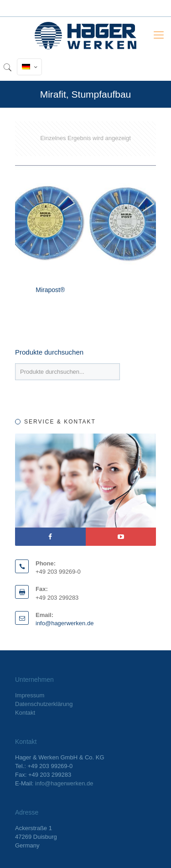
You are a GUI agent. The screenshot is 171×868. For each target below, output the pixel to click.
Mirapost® (50, 290)
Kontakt (25, 713)
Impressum (30, 695)
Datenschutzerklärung (44, 704)
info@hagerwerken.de (65, 623)
